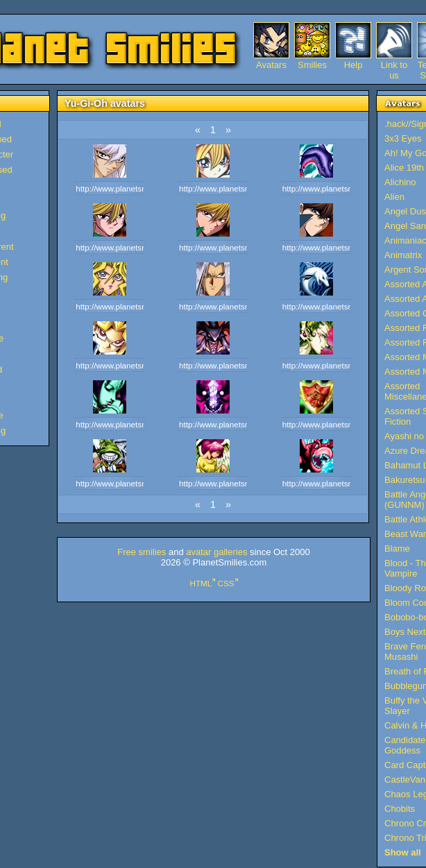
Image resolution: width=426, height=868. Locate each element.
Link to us (394, 65)
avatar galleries (216, 552)
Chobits (400, 809)
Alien (394, 197)
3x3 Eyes (403, 138)
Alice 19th (404, 168)
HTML (201, 583)
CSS (226, 583)
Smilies (312, 65)
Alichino (400, 182)
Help (353, 65)
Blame (397, 548)
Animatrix (403, 255)
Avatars (271, 65)
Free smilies (142, 552)
